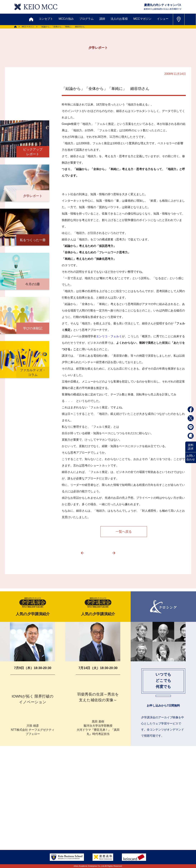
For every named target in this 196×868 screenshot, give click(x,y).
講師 (102, 19)
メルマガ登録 (88, 804)
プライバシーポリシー (72, 830)
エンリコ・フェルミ (109, 336)
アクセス (17, 822)
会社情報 (38, 830)
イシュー (163, 19)
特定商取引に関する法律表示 (114, 830)
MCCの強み (66, 19)
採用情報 (17, 830)
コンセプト (46, 19)
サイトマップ (78, 822)
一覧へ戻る (124, 532)
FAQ (98, 822)
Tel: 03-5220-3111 (167, 821)
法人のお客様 (119, 19)
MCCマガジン (142, 19)
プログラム (86, 19)
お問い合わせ (191, 458)
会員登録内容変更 (43, 822)
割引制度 (65, 804)
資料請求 (191, 447)
